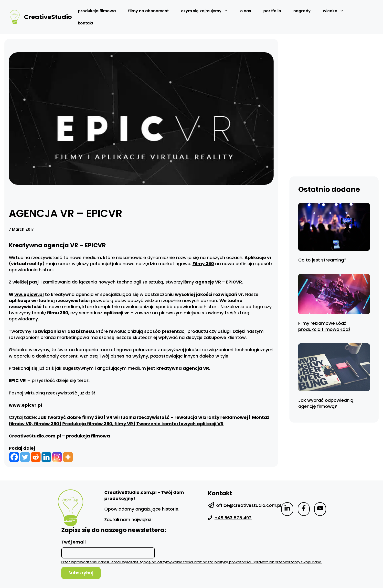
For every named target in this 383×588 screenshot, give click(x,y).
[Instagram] (57, 457)
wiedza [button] (336, 11)
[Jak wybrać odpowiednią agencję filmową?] (334, 368)
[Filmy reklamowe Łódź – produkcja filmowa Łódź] (334, 295)
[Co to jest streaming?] (334, 228)
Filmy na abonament (148, 11)
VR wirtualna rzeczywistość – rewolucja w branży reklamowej (178, 417)
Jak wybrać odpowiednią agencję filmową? (326, 403)
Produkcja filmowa (97, 11)
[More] (68, 457)
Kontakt (86, 23)
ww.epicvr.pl (29, 294)
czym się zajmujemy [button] (207, 11)
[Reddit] (36, 457)
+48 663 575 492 (233, 518)
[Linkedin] (46, 457)
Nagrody (302, 11)
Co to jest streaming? (322, 260)
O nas (246, 11)
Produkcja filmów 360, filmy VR (98, 424)
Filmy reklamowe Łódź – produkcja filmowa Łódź (324, 326)
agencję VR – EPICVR (219, 282)
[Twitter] (25, 457)
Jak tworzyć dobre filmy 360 (70, 417)
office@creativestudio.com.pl (249, 505)
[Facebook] (14, 457)
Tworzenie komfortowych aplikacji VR (180, 424)
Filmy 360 (203, 264)
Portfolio (272, 11)
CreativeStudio (48, 17)
